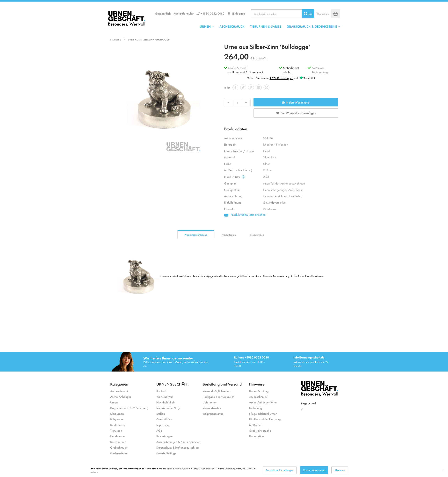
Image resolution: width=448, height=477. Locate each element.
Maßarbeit (256, 425)
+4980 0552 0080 (213, 13)
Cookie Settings (166, 453)
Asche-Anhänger (121, 397)
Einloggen (238, 13)
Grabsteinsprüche (260, 430)
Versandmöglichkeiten (217, 391)
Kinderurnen (118, 425)
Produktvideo (257, 235)
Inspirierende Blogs (168, 408)
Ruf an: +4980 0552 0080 (251, 357)
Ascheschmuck (254, 72)
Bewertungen (165, 436)
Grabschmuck (119, 447)
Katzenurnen (118, 442)
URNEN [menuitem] (205, 26)
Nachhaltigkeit (165, 402)
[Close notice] (443, 470)
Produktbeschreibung (196, 235)
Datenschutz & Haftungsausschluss (178, 447)
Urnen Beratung (259, 391)
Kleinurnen (117, 413)
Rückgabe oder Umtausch (219, 397)
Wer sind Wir (165, 397)
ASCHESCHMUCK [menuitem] (232, 26)
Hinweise (257, 384)
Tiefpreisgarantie (213, 413)
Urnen (236, 72)
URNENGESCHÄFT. (173, 384)
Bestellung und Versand (222, 384)
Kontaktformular (184, 13)
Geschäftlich (163, 13)
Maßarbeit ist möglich (291, 70)
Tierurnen (116, 430)
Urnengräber (257, 436)
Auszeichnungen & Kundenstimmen (178, 442)
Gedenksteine (119, 453)
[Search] (308, 14)
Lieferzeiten (210, 402)
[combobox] (282, 14)
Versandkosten (212, 408)
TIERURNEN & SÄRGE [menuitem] (266, 26)
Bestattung (255, 408)
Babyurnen (117, 419)
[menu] (270, 26)
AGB (159, 430)
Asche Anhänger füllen (263, 402)
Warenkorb (323, 14)
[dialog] (224, 470)
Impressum (163, 425)
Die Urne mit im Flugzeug (265, 419)
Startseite (116, 40)
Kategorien (119, 384)
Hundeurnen (118, 436)
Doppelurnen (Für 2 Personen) (129, 408)
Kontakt (161, 391)
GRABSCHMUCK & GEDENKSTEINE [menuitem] (312, 26)
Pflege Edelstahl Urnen (263, 413)
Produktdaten (229, 235)
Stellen (161, 413)
